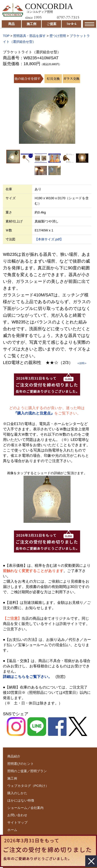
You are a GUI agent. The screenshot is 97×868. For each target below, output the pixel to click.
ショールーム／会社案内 (25, 808)
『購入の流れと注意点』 (34, 413)
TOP (6, 36)
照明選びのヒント (21, 764)
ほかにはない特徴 (21, 800)
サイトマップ (17, 822)
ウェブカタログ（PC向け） (28, 786)
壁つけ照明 (58, 36)
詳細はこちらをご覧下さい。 (27, 677)
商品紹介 (14, 756)
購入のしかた (17, 793)
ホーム (12, 830)
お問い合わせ (17, 815)
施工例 (12, 778)
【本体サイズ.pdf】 (49, 239)
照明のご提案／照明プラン (27, 771)
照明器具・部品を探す (30, 36)
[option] (47, 116)
